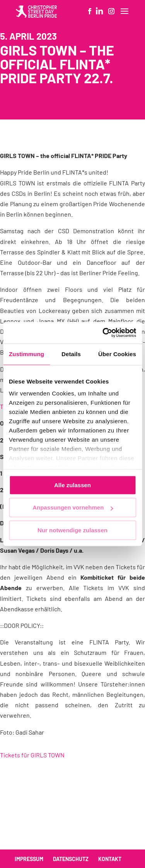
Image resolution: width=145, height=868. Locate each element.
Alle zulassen (72, 485)
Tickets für (32, 755)
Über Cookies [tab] (117, 354)
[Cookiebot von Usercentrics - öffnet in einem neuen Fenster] (103, 333)
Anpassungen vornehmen (73, 507)
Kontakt (110, 859)
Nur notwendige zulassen (72, 530)
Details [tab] (71, 354)
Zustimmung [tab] (26, 354)
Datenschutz (71, 859)
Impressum (29, 859)
